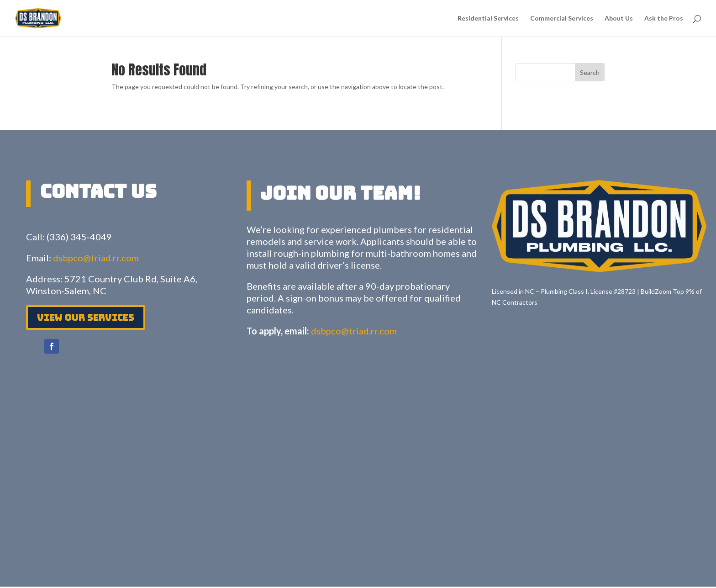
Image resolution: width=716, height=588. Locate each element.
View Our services (86, 318)
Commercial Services (562, 19)
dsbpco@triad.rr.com (96, 258)
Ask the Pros (664, 19)
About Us (619, 19)
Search (590, 72)
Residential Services (488, 19)
